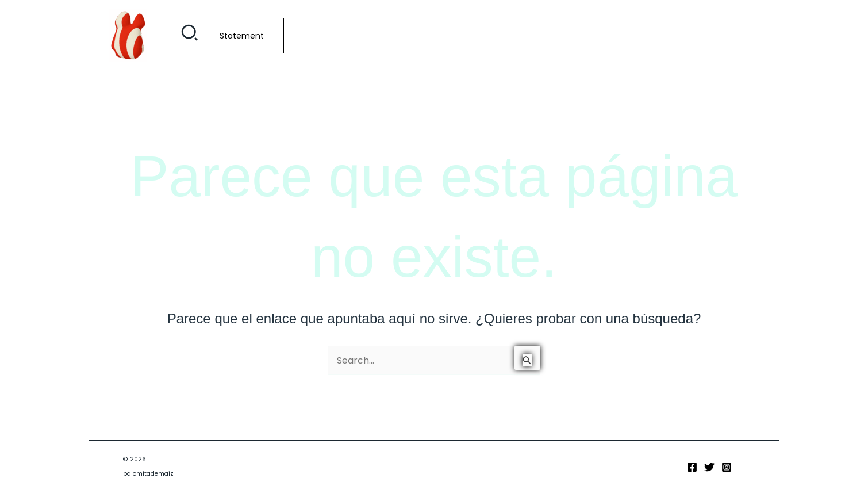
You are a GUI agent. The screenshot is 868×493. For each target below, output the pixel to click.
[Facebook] (692, 467)
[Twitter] (709, 467)
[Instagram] (727, 467)
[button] (190, 36)
